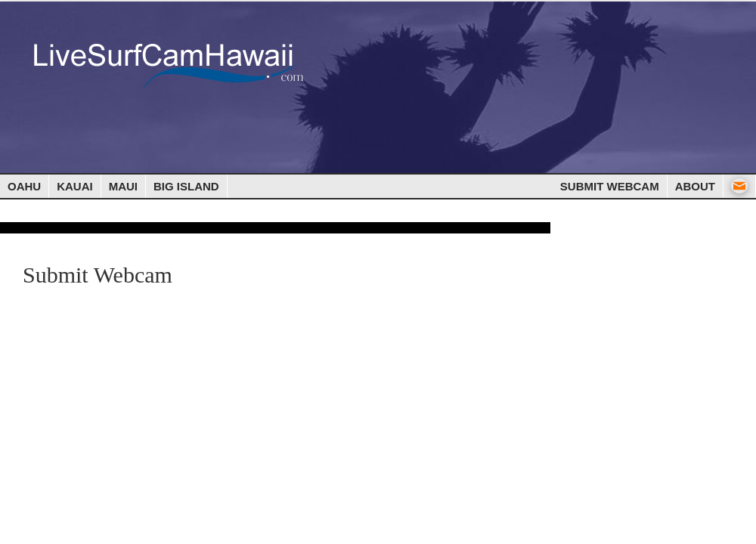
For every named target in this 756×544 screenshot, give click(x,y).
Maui (123, 186)
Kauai (75, 186)
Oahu (24, 186)
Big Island (186, 186)
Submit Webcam (610, 186)
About (695, 186)
